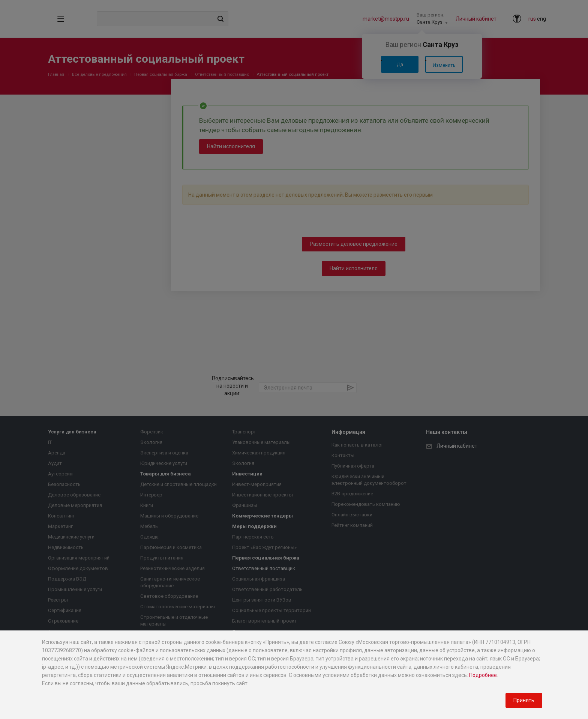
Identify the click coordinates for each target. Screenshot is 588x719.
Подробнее (483, 675)
